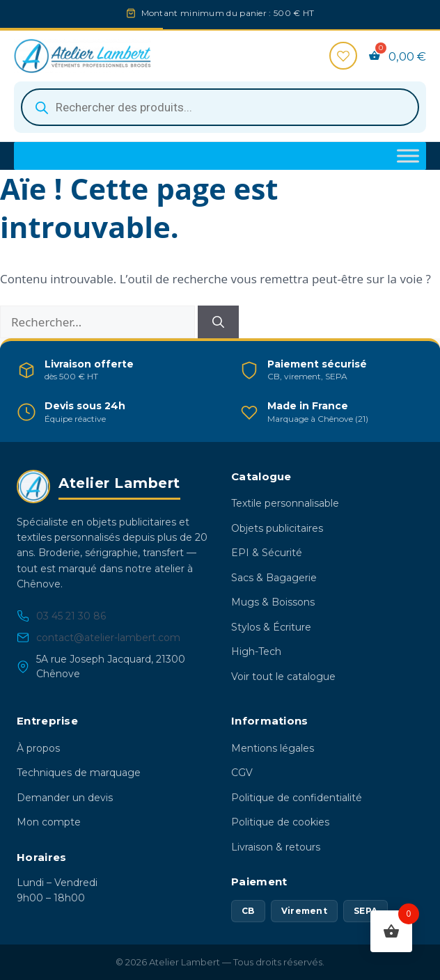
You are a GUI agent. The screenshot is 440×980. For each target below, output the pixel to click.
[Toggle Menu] (408, 156)
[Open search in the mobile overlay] (220, 107)
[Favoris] (343, 56)
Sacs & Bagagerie (274, 578)
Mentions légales (273, 748)
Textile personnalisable (285, 503)
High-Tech (256, 651)
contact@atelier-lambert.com (99, 638)
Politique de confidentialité (297, 798)
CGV (242, 773)
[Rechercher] (218, 322)
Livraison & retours (276, 847)
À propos (38, 748)
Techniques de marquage (79, 773)
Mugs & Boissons (273, 602)
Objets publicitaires (277, 528)
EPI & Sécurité (267, 553)
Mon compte (49, 822)
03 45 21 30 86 (61, 616)
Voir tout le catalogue (283, 677)
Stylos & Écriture (271, 627)
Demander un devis (65, 798)
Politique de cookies (280, 822)
